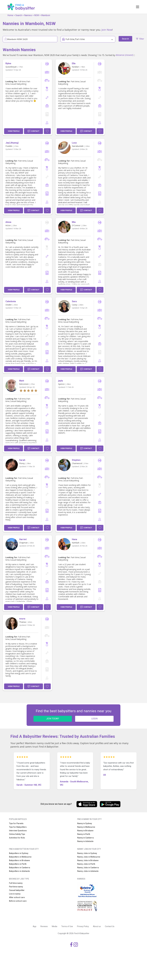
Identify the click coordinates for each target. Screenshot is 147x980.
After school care (17, 897)
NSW (37, 15)
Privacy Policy (83, 926)
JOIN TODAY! (53, 719)
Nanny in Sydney (85, 823)
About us (97, 926)
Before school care (18, 901)
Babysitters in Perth (18, 864)
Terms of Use (67, 926)
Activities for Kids (17, 838)
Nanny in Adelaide (85, 841)
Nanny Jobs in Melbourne (89, 857)
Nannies (28, 15)
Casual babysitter (17, 890)
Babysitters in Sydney (19, 853)
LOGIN (94, 719)
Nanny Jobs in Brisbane (88, 860)
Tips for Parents (16, 823)
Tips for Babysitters (18, 827)
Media (55, 926)
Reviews (44, 926)
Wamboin (46, 15)
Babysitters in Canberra (20, 868)
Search (19, 15)
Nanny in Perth (84, 834)
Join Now (107, 30)
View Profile (14, 131)
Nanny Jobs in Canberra (88, 868)
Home (10, 15)
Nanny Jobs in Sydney (87, 853)
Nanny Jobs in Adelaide (88, 871)
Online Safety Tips (17, 834)
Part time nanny (16, 887)
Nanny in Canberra (85, 838)
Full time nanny (16, 883)
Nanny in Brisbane (85, 831)
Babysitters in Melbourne (20, 857)
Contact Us (110, 926)
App (35, 926)
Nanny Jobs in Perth (86, 864)
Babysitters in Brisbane (19, 860)
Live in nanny (15, 894)
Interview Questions (18, 831)
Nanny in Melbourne (86, 827)
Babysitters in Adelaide (19, 871)
